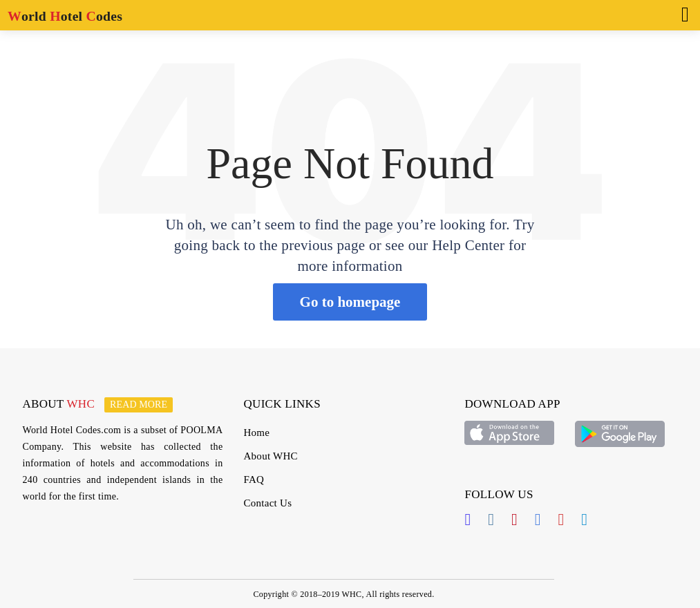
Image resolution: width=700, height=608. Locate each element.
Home (256, 433)
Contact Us (267, 503)
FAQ (254, 479)
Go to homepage (350, 302)
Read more (139, 405)
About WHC (270, 456)
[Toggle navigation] (681, 13)
